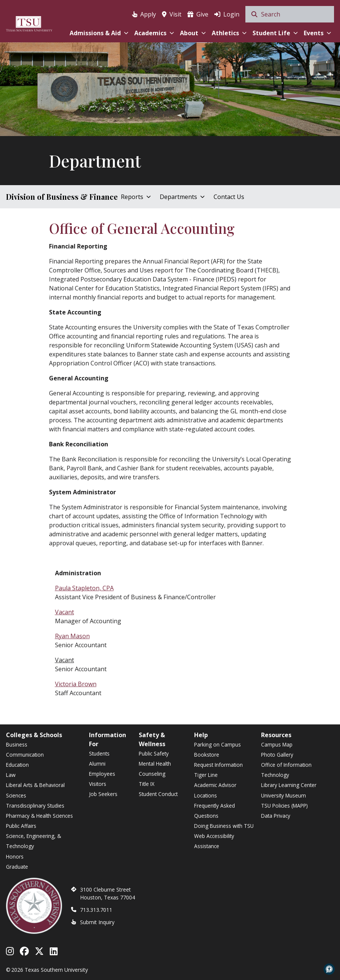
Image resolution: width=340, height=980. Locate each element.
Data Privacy (276, 816)
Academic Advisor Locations (215, 790)
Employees (102, 774)
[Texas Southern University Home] (29, 23)
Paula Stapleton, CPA (84, 588)
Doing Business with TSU (224, 826)
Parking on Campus (218, 744)
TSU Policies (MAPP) (284, 806)
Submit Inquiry (97, 922)
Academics (154, 33)
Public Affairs (21, 826)
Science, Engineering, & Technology (33, 841)
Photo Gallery (277, 755)
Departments (182, 197)
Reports (136, 197)
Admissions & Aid (99, 33)
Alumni (97, 764)
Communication (25, 755)
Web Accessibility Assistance (214, 841)
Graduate (17, 867)
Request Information (218, 765)
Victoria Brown (76, 684)
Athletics (229, 33)
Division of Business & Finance (62, 197)
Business (17, 744)
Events (317, 33)
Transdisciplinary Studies (35, 806)
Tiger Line (206, 775)
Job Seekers (103, 794)
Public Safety (154, 753)
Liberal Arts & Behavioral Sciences (35, 790)
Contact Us (229, 197)
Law (11, 775)
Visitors (98, 784)
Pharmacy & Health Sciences (39, 816)
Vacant (65, 612)
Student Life (275, 33)
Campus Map (277, 744)
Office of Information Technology (286, 770)
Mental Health (155, 764)
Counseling (152, 774)
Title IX (147, 784)
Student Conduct (158, 794)
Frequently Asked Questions (215, 811)
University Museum (284, 795)
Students (99, 753)
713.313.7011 (96, 910)
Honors (15, 857)
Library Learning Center (289, 785)
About (193, 33)
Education (17, 765)
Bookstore (207, 755)
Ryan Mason (72, 636)
